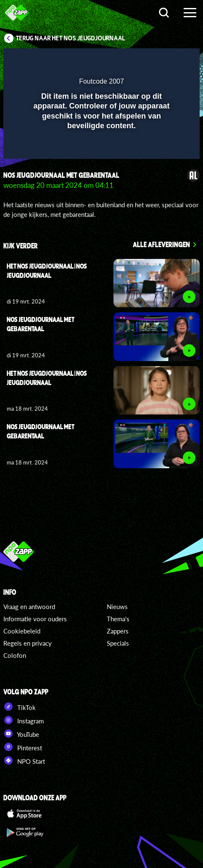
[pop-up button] (155, 60)
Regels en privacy (28, 643)
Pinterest (23, 747)
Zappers (118, 631)
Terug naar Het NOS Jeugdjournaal (71, 38)
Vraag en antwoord (29, 607)
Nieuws (117, 607)
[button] (171, 60)
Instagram (24, 720)
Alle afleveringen (161, 244)
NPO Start (24, 760)
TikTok (20, 707)
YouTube (21, 733)
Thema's (118, 619)
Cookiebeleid (22, 631)
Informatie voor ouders (35, 619)
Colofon (15, 655)
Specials (118, 643)
